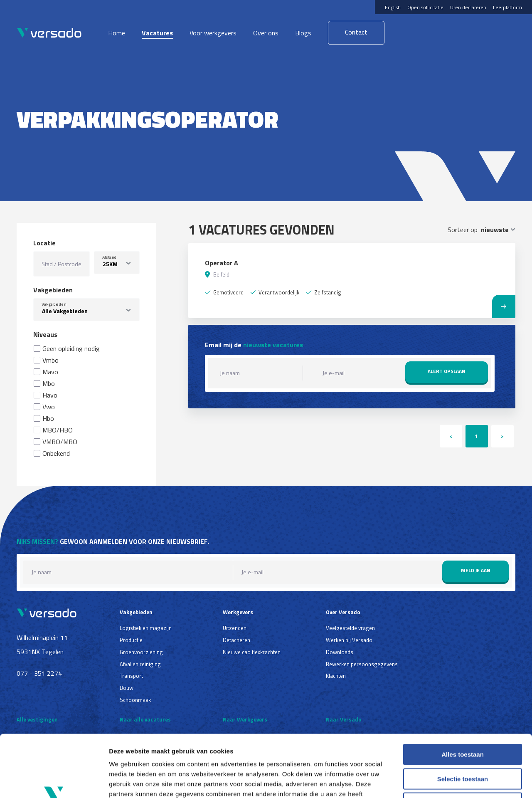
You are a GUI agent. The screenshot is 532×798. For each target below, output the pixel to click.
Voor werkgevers (213, 33)
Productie (131, 640)
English (393, 7)
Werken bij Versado (349, 640)
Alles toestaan (463, 696)
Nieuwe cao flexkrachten (252, 652)
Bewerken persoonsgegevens (362, 664)
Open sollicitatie (425, 7)
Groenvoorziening (141, 652)
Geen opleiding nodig (71, 348)
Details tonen (449, 782)
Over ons (266, 33)
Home (117, 33)
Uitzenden (235, 628)
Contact (356, 32)
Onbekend (56, 453)
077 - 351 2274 (39, 673)
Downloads (340, 652)
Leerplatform (507, 7)
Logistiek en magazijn (146, 628)
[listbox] (117, 263)
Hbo (48, 418)
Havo (50, 395)
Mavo (50, 372)
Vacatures (157, 33)
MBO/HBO (58, 430)
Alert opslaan (447, 371)
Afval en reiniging (140, 664)
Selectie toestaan (463, 721)
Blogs (303, 33)
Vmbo (50, 360)
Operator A (222, 263)
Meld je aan (476, 570)
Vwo (49, 407)
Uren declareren (468, 7)
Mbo (49, 383)
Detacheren (236, 640)
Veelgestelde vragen (350, 628)
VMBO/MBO (60, 442)
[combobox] (86, 310)
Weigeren (462, 745)
